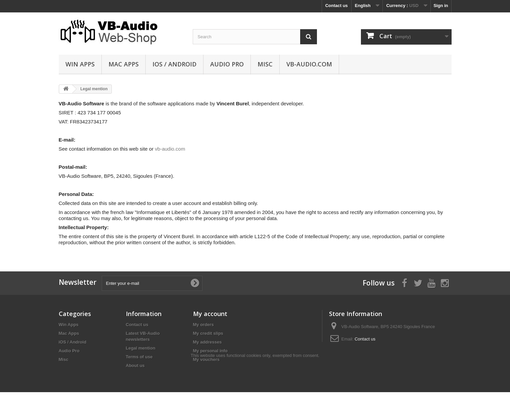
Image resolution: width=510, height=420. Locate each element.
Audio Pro (227, 64)
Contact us (337, 6)
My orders (203, 325)
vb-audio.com (309, 64)
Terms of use (139, 357)
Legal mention (141, 348)
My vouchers (206, 359)
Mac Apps (124, 64)
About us (135, 365)
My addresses (207, 342)
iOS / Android (174, 64)
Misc (265, 64)
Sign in (441, 6)
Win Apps (80, 64)
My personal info (210, 351)
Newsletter (78, 282)
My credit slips (208, 333)
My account (210, 314)
